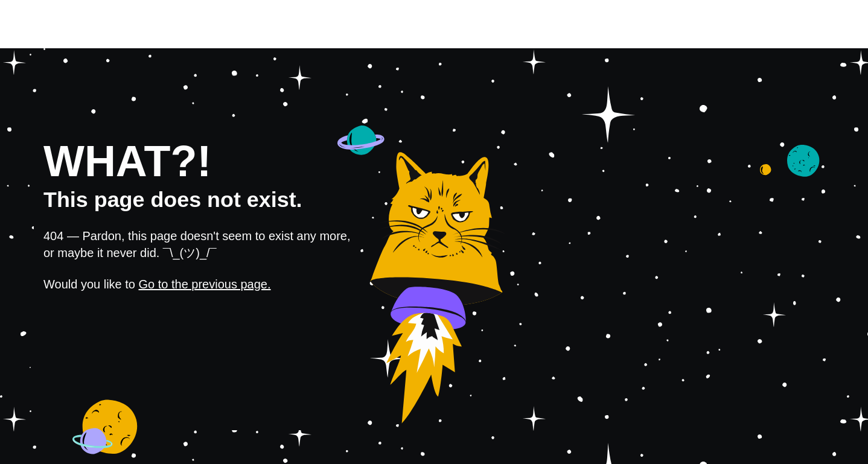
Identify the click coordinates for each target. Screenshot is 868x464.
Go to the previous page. (205, 284)
